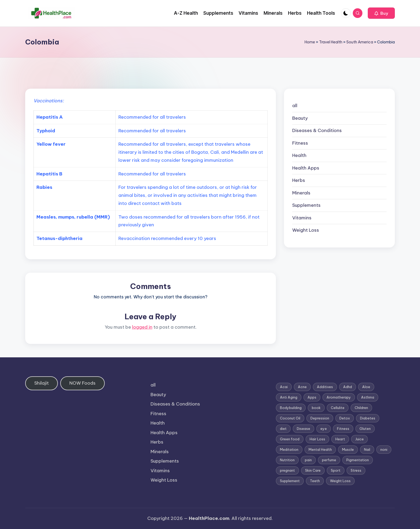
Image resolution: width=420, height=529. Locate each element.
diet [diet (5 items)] (283, 429)
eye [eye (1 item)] (324, 429)
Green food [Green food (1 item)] (290, 439)
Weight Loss (306, 230)
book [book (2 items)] (316, 408)
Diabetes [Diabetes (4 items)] (368, 418)
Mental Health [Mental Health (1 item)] (320, 449)
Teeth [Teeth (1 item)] (315, 481)
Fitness (300, 143)
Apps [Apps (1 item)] (312, 397)
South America (360, 42)
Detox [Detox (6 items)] (345, 418)
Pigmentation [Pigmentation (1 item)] (358, 460)
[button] (381, 13)
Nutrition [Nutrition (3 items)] (287, 460)
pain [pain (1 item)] (308, 460)
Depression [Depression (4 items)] (320, 418)
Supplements (306, 205)
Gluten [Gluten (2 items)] (365, 429)
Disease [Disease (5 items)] (303, 429)
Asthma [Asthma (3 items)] (368, 397)
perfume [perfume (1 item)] (329, 460)
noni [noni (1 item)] (384, 449)
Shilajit (42, 383)
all (295, 106)
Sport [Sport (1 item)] (336, 470)
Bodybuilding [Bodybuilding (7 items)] (291, 408)
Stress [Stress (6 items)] (356, 470)
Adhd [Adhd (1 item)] (348, 387)
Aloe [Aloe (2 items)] (366, 387)
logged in (142, 327)
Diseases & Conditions (317, 130)
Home (310, 42)
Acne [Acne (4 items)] (302, 387)
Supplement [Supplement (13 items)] (290, 481)
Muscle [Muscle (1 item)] (348, 449)
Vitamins (302, 218)
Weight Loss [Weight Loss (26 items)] (340, 481)
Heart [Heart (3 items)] (340, 439)
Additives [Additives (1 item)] (325, 387)
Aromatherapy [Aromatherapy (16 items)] (339, 397)
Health (299, 155)
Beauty (300, 118)
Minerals (301, 193)
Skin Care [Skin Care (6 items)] (313, 470)
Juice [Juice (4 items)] (359, 439)
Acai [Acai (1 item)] (284, 387)
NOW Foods (82, 383)
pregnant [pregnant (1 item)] (287, 470)
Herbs (299, 180)
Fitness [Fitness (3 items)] (343, 429)
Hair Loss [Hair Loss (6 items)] (317, 439)
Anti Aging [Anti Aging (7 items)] (289, 397)
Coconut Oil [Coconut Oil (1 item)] (290, 418)
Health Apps (306, 168)
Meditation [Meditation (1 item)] (289, 449)
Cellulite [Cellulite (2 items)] (338, 408)
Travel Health (331, 42)
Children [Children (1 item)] (361, 408)
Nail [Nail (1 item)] (367, 449)
